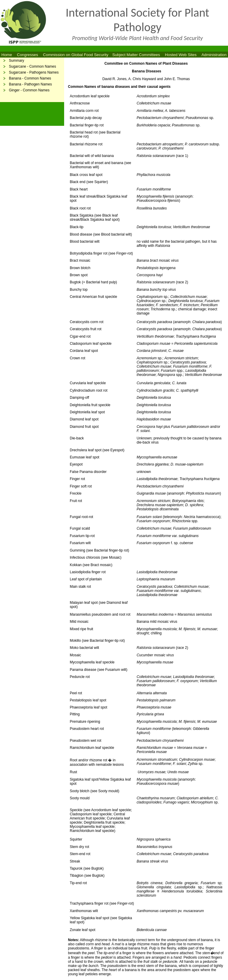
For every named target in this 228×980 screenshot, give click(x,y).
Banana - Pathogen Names (30, 84)
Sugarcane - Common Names (33, 66)
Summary (16, 61)
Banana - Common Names (30, 78)
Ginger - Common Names (29, 90)
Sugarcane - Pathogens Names (34, 72)
